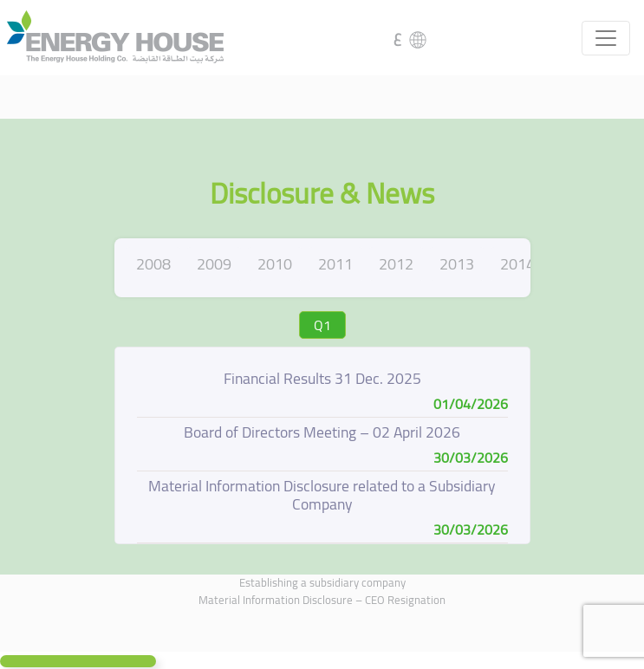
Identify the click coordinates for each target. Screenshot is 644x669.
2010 (275, 264)
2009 (214, 264)
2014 (517, 264)
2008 (153, 264)
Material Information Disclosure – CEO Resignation (322, 600)
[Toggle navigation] (606, 38)
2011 (335, 264)
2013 (457, 264)
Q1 (322, 325)
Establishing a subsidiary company (322, 582)
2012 (396, 264)
